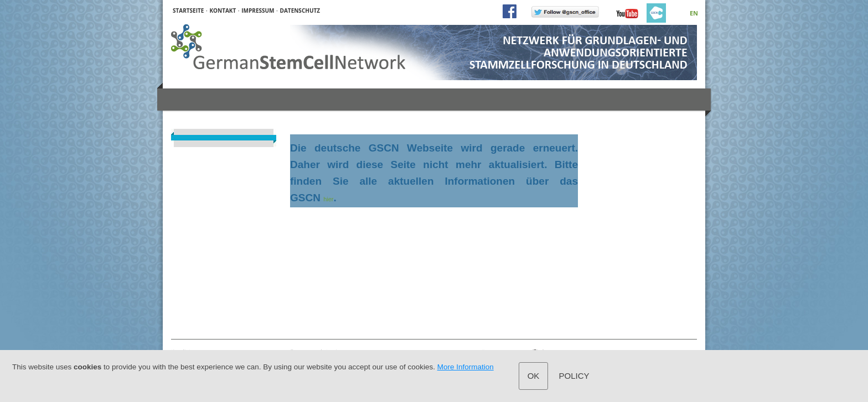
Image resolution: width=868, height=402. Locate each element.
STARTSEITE (188, 11)
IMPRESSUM (258, 11)
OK (534, 376)
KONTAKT (223, 11)
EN (694, 13)
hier (328, 199)
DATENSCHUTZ (300, 11)
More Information (466, 367)
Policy (574, 376)
